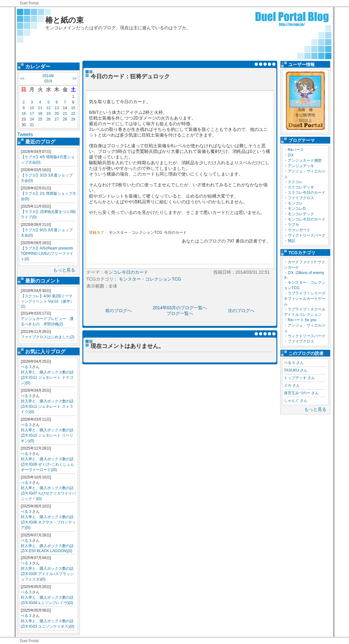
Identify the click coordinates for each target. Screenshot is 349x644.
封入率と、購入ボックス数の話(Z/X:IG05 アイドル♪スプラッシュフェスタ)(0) (47, 574)
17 (32, 114)
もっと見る (64, 270)
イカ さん (292, 385)
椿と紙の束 (64, 20)
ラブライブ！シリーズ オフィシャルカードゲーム (307, 299)
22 (73, 114)
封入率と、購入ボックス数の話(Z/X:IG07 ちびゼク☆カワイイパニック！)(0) (48, 493)
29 (73, 119)
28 (65, 119)
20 (57, 114)
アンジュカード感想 (305, 160)
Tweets (25, 134)
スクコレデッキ (301, 187)
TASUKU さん (296, 370)
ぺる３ (26, 367)
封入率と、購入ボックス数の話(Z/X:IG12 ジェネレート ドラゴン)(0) (47, 378)
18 (40, 114)
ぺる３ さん (294, 363)
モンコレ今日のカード (307, 219)
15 (73, 108)
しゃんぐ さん (296, 400)
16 (23, 114)
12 (48, 108)
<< (22, 79)
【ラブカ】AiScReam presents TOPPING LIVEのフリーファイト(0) (47, 254)
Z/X (291, 155)
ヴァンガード (299, 230)
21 (65, 114)
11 (40, 108)
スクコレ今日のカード (307, 193)
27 (57, 119)
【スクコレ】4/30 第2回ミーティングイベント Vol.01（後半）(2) (47, 301)
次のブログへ (241, 311)
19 (48, 114)
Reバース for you (302, 320)
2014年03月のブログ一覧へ (180, 308)
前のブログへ (119, 311)
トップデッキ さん (299, 378)
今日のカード (175, 232)
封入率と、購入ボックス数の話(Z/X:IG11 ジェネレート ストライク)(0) (47, 406)
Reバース (296, 150)
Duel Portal (29, 3)
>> (75, 79)
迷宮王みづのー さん (301, 393)
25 (40, 119)
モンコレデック (301, 214)
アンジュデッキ (301, 166)
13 (57, 108)
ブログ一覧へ (180, 313)
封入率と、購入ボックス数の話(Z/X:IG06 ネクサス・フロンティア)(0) (48, 522)
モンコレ (295, 203)
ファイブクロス (301, 198)
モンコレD (297, 209)
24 (32, 119)
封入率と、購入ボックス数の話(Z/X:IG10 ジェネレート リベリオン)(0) (47, 435)
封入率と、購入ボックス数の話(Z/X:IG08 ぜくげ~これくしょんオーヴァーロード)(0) (47, 464)
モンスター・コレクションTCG (135, 232)
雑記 (291, 241)
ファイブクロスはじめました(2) (48, 337)
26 (48, 119)
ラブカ (293, 225)
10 (32, 108)
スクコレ (295, 182)
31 (32, 125)
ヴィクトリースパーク (307, 235)
